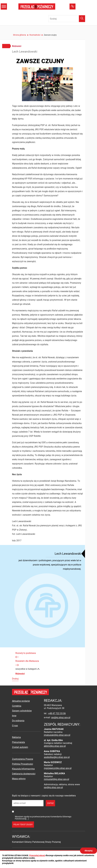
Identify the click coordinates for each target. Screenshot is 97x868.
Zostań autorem (20, 747)
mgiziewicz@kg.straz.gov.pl (58, 768)
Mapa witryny (19, 779)
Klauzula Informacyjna (23, 769)
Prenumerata (18, 742)
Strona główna (20, 35)
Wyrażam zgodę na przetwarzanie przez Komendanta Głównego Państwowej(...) (43, 818)
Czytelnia (17, 706)
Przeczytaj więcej (37, 855)
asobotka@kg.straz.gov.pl (57, 757)
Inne (14, 716)
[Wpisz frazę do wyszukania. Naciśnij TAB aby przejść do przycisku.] (67, 19)
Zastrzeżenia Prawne (23, 759)
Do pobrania (18, 721)
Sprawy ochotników (22, 711)
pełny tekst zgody (23, 824)
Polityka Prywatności (23, 764)
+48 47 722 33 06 (57, 713)
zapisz (50, 803)
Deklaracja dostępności (24, 774)
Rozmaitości (35, 35)
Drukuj (15, 679)
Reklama (16, 737)
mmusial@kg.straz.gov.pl (57, 779)
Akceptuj (89, 851)
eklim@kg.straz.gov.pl (55, 746)
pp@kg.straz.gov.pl (61, 717)
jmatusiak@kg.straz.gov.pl (57, 735)
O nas (15, 726)
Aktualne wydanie (21, 701)
